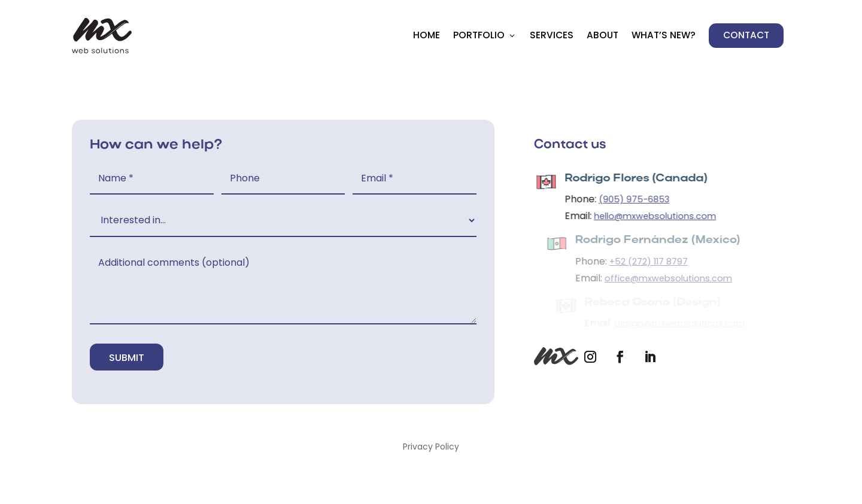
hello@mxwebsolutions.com (658, 216)
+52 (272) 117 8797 (652, 262)
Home (427, 35)
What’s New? (664, 35)
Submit (127, 358)
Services (552, 35)
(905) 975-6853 (637, 199)
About (603, 35)
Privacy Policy (431, 447)
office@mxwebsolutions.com (672, 278)
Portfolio (479, 35)
